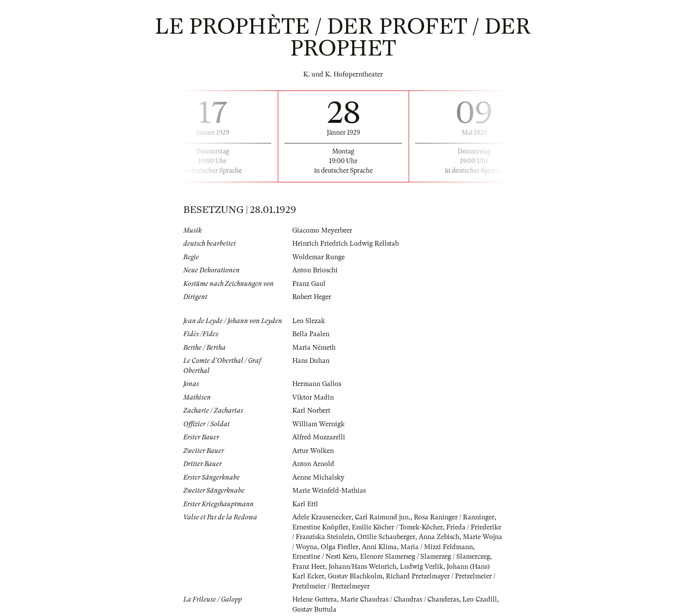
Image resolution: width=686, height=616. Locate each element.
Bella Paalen (311, 334)
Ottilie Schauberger (386, 537)
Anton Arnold (313, 464)
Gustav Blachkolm (355, 576)
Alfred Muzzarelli (319, 437)
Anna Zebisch (439, 537)
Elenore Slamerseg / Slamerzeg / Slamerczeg (425, 557)
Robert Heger (312, 297)
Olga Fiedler (339, 547)
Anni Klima (379, 547)
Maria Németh (314, 348)
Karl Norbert (311, 411)
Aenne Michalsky (318, 477)
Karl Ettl (305, 504)
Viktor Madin (313, 397)
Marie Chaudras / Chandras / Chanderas (400, 599)
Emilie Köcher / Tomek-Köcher (397, 527)
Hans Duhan (311, 361)
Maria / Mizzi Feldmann (437, 547)
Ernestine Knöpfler (320, 527)
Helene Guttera (315, 599)
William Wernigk (318, 424)
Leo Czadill (480, 599)
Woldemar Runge (318, 257)
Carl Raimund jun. (383, 517)
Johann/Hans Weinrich (362, 567)
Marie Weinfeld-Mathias (329, 491)
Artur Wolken (313, 451)
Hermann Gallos (317, 384)
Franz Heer (309, 567)
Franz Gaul (309, 284)
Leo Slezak (309, 321)
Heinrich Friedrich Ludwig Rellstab (345, 244)
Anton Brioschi (315, 270)
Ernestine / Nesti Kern (324, 557)
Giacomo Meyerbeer (322, 230)
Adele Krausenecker (322, 517)
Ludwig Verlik (422, 567)
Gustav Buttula (314, 609)
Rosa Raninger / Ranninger (454, 517)
